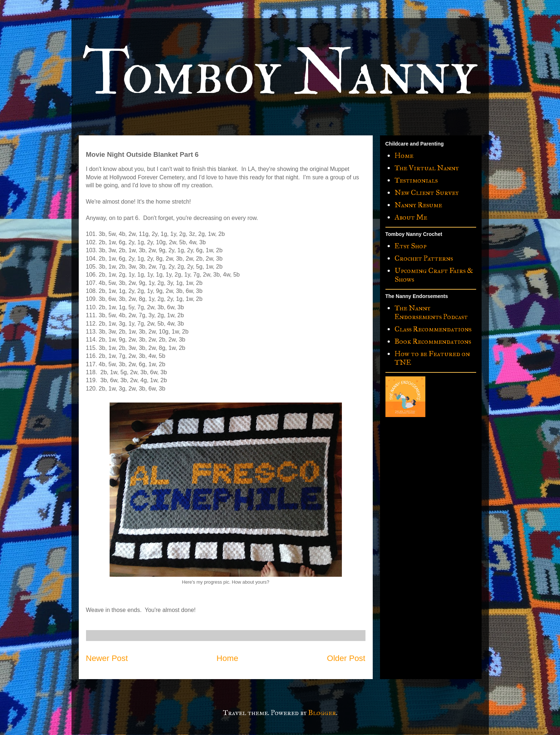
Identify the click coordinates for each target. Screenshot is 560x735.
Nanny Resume (418, 205)
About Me (411, 217)
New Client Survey (427, 192)
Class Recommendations (433, 329)
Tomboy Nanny (280, 73)
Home (228, 658)
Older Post (346, 658)
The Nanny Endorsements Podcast (431, 312)
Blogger (322, 712)
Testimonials (416, 180)
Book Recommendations (433, 341)
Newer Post (107, 658)
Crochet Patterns (424, 258)
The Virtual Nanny (427, 168)
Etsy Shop (410, 246)
